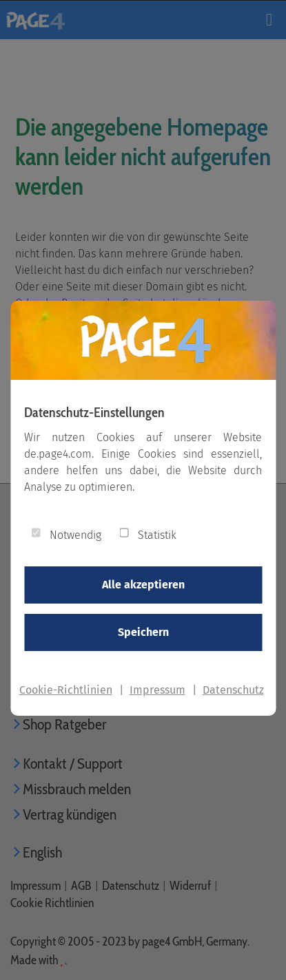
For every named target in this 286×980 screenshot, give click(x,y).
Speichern (143, 632)
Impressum (157, 690)
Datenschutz (233, 690)
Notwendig (75, 535)
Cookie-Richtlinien (66, 690)
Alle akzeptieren (143, 585)
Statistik (157, 535)
